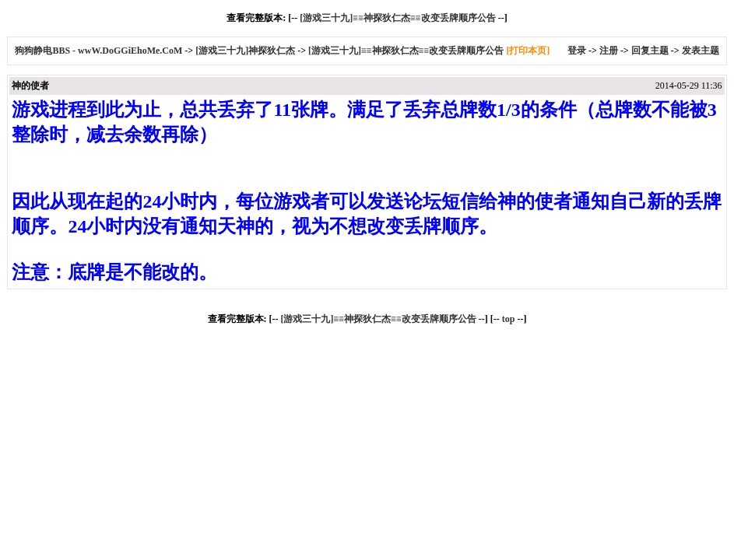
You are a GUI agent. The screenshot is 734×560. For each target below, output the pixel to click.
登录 (577, 51)
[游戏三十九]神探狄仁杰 (245, 51)
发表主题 (701, 51)
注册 (609, 51)
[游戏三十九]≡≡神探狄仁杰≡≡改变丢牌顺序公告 (397, 18)
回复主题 (650, 51)
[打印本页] (528, 51)
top (509, 319)
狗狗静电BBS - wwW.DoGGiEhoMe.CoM (100, 51)
